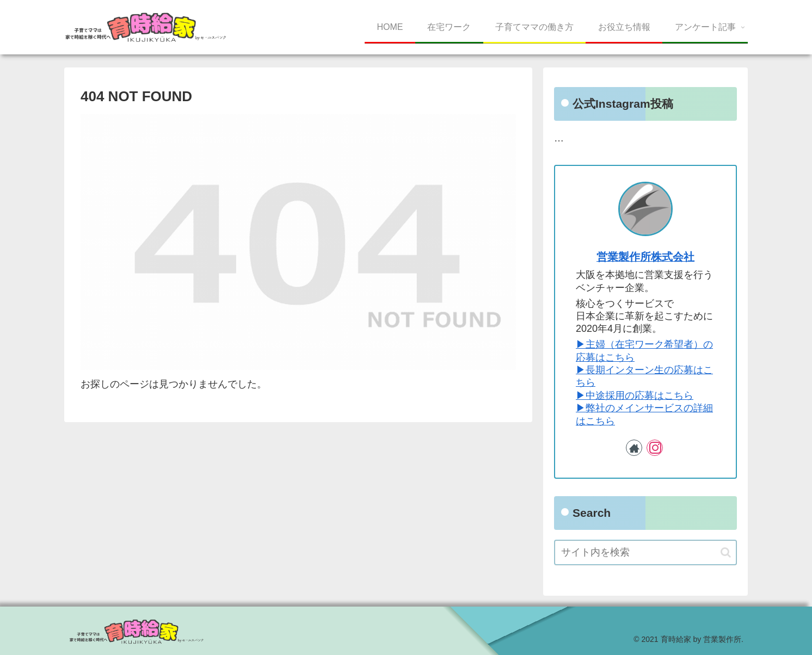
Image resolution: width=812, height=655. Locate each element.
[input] (645, 552)
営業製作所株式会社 (645, 257)
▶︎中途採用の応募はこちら (635, 396)
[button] (726, 552)
